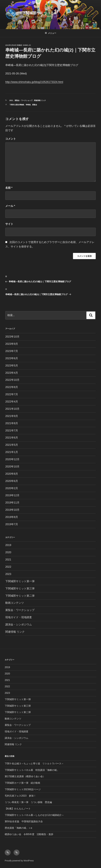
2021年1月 (12, 452)
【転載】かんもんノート (18, 809)
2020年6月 (12, 481)
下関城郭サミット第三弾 (20, 589)
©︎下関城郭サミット (36, 13)
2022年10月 (12, 380)
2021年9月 (12, 416)
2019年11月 (12, 503)
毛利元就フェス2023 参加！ (20, 796)
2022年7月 (12, 394)
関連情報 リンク (40, 100)
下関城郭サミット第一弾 (20, 581)
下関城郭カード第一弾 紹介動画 (22, 783)
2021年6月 (12, 438)
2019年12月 (12, 495)
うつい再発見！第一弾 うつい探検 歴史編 (28, 802)
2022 (8, 567)
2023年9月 (12, 344)
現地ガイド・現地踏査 (19, 617)
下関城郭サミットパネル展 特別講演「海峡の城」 (32, 770)
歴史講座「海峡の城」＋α (18, 828)
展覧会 (35, 105)
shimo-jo (27, 45)
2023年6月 (12, 358)
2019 (8, 545)
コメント (11, 139)
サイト (9, 224)
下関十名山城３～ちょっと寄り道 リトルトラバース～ (34, 764)
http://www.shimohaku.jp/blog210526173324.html (34, 82)
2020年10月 (12, 467)
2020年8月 (12, 474)
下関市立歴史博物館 (17, 105)
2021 (11, 100)
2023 (8, 574)
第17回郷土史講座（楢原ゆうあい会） (25, 776)
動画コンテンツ (15, 603)
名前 (9, 188)
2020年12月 (12, 459)
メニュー (50, 33)
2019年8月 (12, 517)
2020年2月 (12, 488)
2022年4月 (12, 402)
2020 (8, 552)
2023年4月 (12, 373)
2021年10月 (12, 409)
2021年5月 (12, 445)
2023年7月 (12, 351)
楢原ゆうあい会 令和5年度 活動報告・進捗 (29, 834)
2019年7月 (12, 524)
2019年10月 (12, 510)
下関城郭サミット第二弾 (20, 596)
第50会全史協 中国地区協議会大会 (24, 821)
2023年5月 (12, 366)
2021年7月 (12, 431)
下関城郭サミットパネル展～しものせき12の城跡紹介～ (34, 815)
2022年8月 (12, 387)
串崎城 (28, 105)
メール (10, 206)
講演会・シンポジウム (19, 625)
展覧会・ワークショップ (24, 100)
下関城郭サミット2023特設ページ (23, 789)
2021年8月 (12, 423)
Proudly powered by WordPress (19, 861)
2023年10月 (12, 337)
